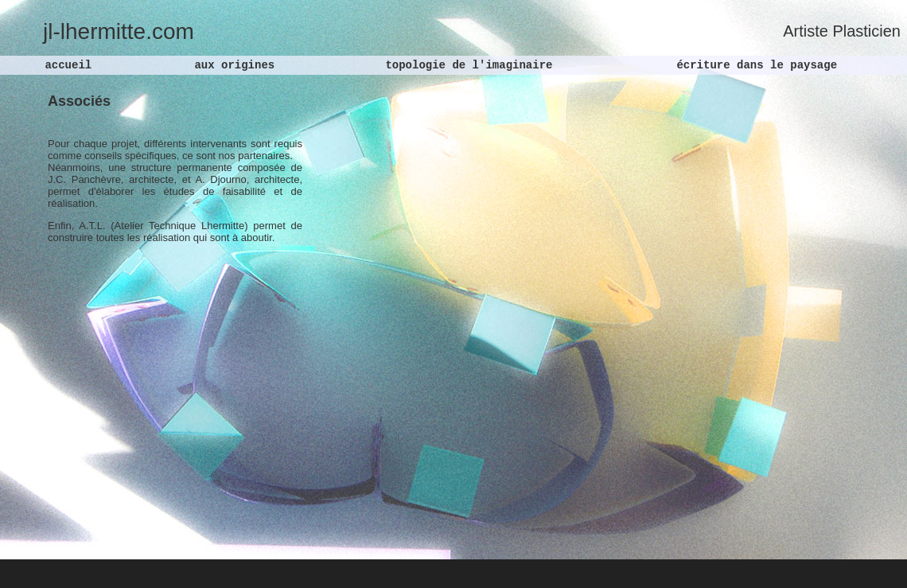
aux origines (231, 65)
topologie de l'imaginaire (465, 65)
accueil (68, 65)
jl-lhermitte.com (119, 31)
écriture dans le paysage (753, 65)
